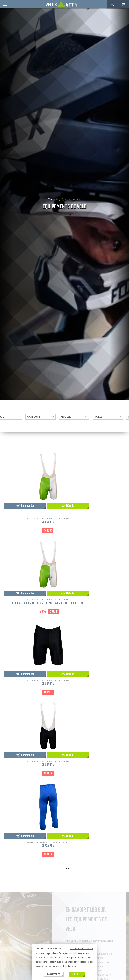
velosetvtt (53, 199)
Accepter (77, 974)
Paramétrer (54, 974)
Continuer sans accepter (82, 949)
